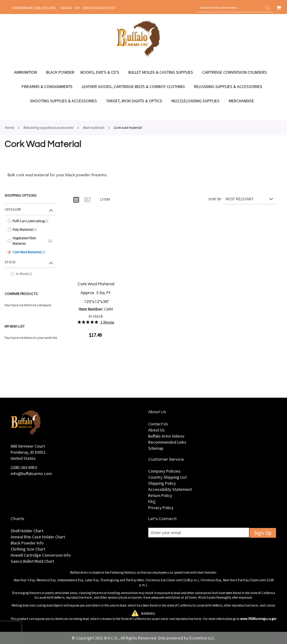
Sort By (215, 199)
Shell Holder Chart (27, 531)
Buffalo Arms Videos (166, 436)
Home (9, 127)
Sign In (66, 8)
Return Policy (160, 495)
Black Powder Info (27, 543)
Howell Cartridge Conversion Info (41, 555)
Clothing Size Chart (28, 549)
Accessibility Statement (170, 489)
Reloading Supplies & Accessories (48, 127)
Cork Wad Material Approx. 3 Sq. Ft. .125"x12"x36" (96, 293)
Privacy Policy (161, 508)
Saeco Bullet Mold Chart (32, 561)
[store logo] (139, 56)
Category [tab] (13, 209)
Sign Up (263, 533)
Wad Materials (93, 127)
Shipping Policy (162, 483)
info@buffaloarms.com (31, 473)
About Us (156, 430)
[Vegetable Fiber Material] (31, 241)
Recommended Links (167, 442)
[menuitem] (29, 72)
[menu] (143, 87)
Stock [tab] (10, 262)
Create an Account (99, 8)
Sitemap (156, 448)
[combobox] (235, 8)
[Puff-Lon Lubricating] (31, 221)
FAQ (152, 501)
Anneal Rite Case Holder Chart (38, 537)
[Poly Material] (31, 230)
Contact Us (158, 424)
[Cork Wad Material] (31, 252)
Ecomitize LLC (202, 638)
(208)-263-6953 (24, 467)
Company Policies (164, 471)
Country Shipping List (167, 477)
